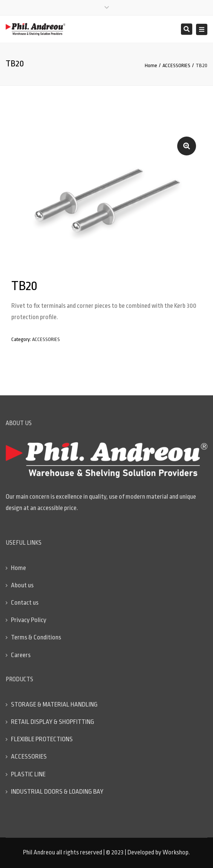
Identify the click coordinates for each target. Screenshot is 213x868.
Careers (21, 655)
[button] (187, 146)
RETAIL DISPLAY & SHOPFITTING (53, 722)
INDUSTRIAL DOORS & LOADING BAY (57, 792)
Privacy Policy (29, 620)
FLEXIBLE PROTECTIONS (42, 739)
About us (22, 585)
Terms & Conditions (36, 637)
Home (151, 65)
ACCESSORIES (176, 65)
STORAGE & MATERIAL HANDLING (54, 704)
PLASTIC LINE (28, 774)
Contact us (25, 603)
